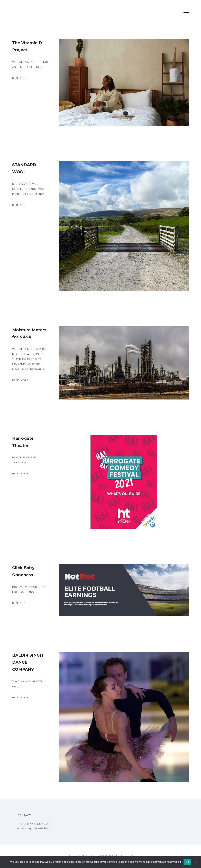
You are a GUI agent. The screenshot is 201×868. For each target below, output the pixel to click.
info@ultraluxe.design (38, 828)
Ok (187, 862)
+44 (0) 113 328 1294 (37, 824)
